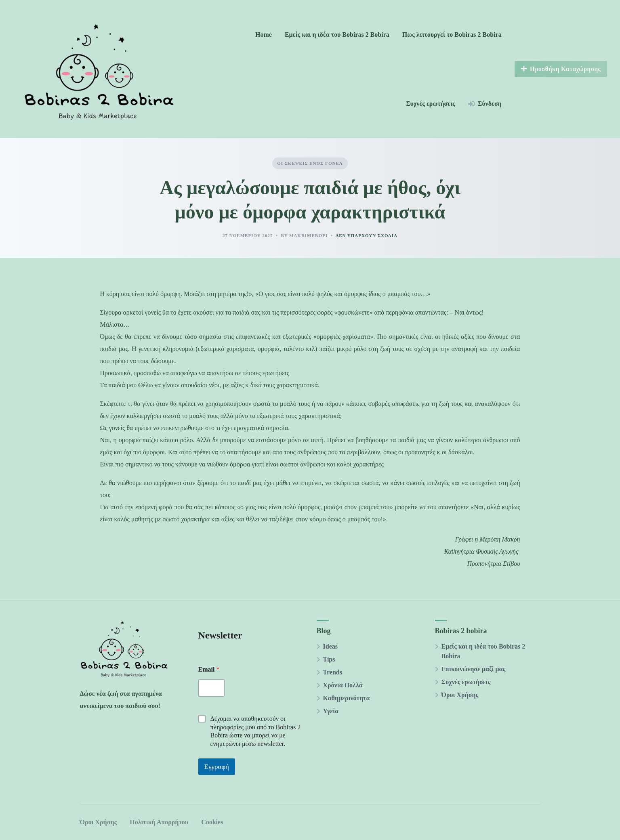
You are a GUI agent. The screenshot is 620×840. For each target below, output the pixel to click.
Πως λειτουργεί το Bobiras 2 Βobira (452, 35)
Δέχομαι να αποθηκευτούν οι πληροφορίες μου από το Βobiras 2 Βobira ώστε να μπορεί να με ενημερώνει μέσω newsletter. (256, 731)
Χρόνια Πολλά (343, 685)
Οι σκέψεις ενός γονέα (310, 163)
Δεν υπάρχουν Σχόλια (367, 235)
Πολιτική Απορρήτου (159, 822)
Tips (329, 659)
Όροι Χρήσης (460, 695)
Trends (333, 672)
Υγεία (331, 711)
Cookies (212, 822)
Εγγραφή (217, 767)
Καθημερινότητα (347, 698)
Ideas (330, 646)
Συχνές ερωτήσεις (431, 104)
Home (264, 35)
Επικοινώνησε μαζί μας (474, 669)
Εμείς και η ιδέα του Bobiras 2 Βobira (337, 35)
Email (209, 669)
